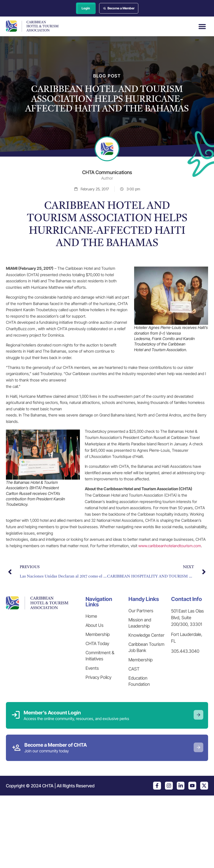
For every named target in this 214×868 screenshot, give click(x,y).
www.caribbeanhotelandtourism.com (170, 546)
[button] (202, 26)
